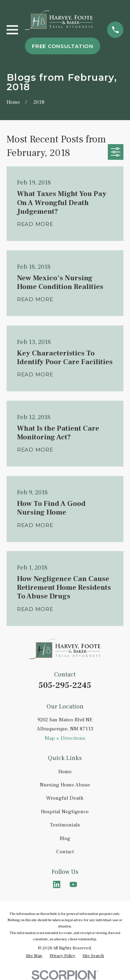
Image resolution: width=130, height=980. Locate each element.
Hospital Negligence (65, 812)
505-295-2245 (65, 685)
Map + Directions (65, 738)
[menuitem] (34, 956)
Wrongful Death (65, 798)
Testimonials (65, 825)
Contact (65, 852)
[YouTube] (73, 884)
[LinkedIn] (57, 884)
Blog (65, 838)
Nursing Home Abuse (65, 785)
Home (65, 772)
